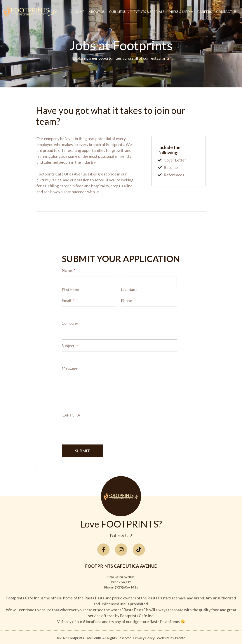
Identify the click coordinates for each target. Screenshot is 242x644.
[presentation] (95, 429)
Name (68, 270)
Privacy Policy (144, 637)
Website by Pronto (171, 637)
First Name (71, 290)
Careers (205, 12)
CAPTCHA (71, 415)
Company (70, 323)
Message (70, 368)
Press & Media (181, 12)
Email (68, 300)
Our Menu (119, 12)
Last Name (129, 290)
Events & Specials (149, 12)
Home (79, 12)
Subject (70, 346)
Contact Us (226, 12)
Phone (126, 300)
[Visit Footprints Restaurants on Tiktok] (139, 549)
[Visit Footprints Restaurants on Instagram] (121, 549)
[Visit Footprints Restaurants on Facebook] (103, 549)
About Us (97, 12)
